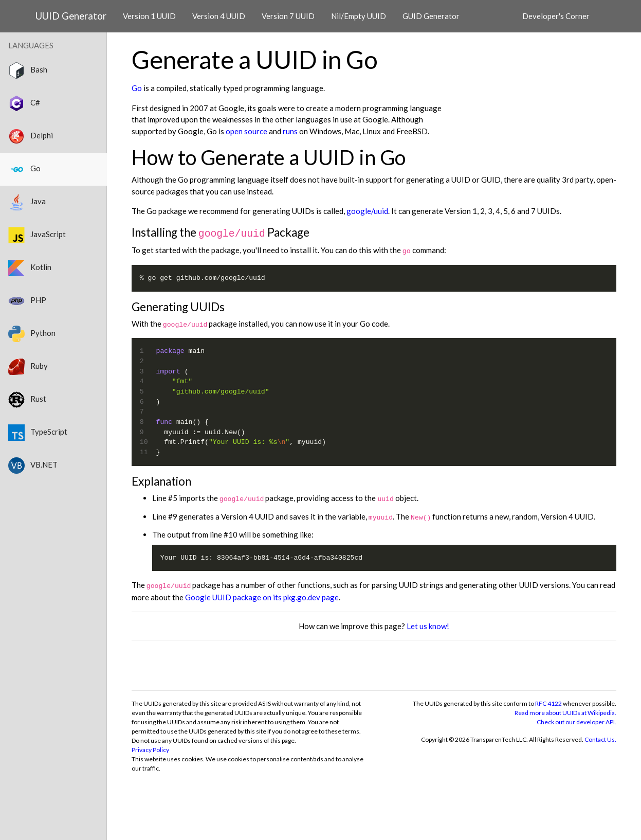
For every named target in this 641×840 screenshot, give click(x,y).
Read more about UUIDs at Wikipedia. (565, 713)
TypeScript (38, 433)
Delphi (31, 136)
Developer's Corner (556, 16)
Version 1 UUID (149, 16)
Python (32, 334)
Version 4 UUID (219, 16)
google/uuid (367, 211)
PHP (27, 301)
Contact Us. (600, 739)
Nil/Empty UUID (359, 16)
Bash (28, 70)
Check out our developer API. (576, 722)
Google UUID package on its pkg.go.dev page (262, 597)
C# (24, 103)
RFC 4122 (548, 703)
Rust (27, 400)
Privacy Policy (150, 750)
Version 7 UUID (288, 16)
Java (27, 202)
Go (137, 88)
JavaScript (37, 235)
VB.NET (33, 466)
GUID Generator (431, 16)
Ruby (28, 367)
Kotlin (30, 268)
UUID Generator (71, 16)
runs (290, 131)
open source (246, 131)
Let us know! (428, 626)
